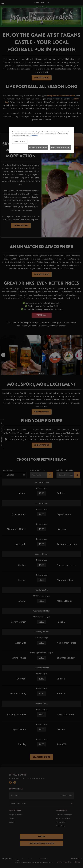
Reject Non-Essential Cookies (38, 147)
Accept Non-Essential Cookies (60, 147)
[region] (41, 140)
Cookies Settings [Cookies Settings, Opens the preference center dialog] (20, 141)
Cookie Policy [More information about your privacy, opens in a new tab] (34, 136)
